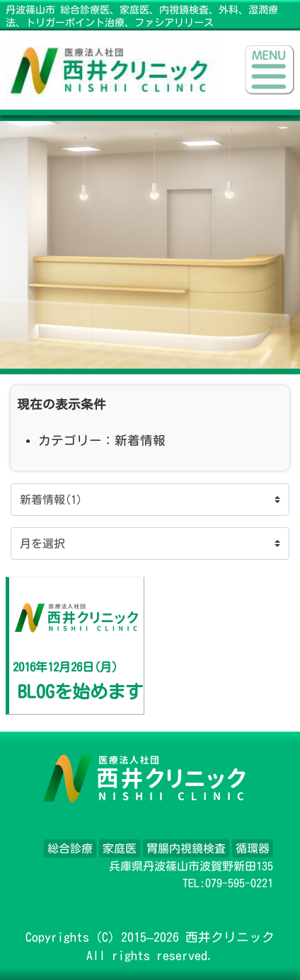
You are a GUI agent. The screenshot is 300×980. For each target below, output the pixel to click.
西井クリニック (230, 937)
